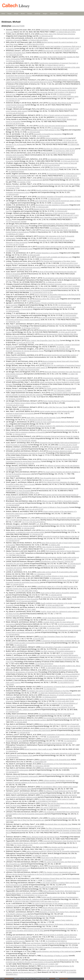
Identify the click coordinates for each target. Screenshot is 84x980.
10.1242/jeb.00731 (70, 741)
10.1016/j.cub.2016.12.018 (69, 263)
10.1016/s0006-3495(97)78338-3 (17, 870)
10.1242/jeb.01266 (67, 705)
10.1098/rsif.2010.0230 (14, 499)
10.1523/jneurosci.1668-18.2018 (64, 151)
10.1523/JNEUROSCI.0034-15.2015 (17, 338)
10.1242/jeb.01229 (12, 712)
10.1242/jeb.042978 (13, 516)
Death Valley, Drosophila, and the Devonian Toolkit (43, 418)
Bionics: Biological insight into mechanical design (43, 837)
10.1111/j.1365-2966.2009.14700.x (26, 591)
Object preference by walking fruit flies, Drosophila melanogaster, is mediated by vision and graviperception (40, 531)
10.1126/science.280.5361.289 (51, 860)
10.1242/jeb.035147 (13, 541)
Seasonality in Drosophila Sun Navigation (48, 134)
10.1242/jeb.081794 (72, 449)
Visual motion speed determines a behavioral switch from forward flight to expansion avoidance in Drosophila (42, 431)
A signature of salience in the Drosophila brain (55, 760)
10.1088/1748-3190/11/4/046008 (68, 286)
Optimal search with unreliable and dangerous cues (54, 257)
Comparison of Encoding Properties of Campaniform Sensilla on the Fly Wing (52, 947)
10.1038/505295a (26, 409)
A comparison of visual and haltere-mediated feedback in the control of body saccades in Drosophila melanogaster (43, 642)
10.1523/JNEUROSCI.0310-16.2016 (41, 292)
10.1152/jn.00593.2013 (14, 415)
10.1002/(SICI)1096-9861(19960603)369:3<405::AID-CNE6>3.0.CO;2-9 (36, 901)
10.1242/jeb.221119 (13, 101)
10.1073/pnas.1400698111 (41, 386)
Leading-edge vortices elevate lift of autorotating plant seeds (57, 572)
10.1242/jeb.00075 (12, 778)
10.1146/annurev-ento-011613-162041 (39, 420)
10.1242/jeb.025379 (17, 584)
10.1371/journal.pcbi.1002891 (26, 441)
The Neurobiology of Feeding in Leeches (55, 956)
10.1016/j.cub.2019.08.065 (15, 107)
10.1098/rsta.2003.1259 (18, 747)
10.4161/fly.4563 (38, 639)
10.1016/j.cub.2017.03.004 (15, 244)
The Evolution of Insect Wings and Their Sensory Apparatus (60, 878)
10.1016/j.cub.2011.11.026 (51, 480)
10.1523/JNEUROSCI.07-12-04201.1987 (45, 964)
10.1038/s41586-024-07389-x (66, 32)
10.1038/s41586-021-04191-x (55, 65)
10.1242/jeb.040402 (13, 505)
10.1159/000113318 (50, 881)
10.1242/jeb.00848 (21, 722)
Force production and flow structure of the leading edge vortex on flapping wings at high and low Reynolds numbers (43, 719)
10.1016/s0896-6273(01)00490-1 (47, 801)
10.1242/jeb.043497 (28, 528)
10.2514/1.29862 (30, 609)
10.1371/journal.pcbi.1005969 (16, 222)
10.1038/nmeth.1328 (57, 578)
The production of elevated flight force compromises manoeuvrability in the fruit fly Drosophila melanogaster (42, 813)
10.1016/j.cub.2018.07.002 (70, 161)
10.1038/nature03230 (49, 697)
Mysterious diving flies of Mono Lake (47, 299)
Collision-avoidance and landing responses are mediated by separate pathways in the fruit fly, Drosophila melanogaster (40, 781)
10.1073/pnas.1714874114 (59, 228)
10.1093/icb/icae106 (46, 36)
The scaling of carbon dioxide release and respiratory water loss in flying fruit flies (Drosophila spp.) (41, 819)
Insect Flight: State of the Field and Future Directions (57, 34)
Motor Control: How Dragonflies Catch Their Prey (43, 340)
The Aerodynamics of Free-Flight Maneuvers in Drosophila (61, 764)
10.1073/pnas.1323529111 (15, 399)
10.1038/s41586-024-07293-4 (34, 44)
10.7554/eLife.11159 (13, 322)
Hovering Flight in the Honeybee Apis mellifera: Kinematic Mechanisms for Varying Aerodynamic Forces (41, 350)
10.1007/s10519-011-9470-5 (15, 486)
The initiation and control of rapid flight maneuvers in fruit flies (48, 691)
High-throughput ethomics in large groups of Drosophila (59, 576)
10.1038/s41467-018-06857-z (16, 157)
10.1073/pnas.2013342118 (15, 86)
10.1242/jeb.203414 (62, 117)
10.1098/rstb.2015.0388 (54, 282)
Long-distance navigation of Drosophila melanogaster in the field (59, 197)
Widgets (45, 14)
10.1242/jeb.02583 (21, 645)
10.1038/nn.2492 (54, 545)
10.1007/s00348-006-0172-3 (71, 657)
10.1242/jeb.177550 (24, 182)
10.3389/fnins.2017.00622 (15, 234)
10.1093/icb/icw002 (54, 297)
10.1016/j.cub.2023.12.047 (70, 48)
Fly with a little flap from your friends (55, 407)
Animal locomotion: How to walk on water (38, 749)
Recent (23, 14)
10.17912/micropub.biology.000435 (18, 78)
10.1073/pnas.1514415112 (30, 328)
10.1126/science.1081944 (41, 766)
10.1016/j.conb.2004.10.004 (64, 701)
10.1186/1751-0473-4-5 (14, 570)
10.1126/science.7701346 (49, 910)
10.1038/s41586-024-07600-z (38, 40)
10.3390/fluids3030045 (16, 171)
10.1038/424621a (12, 751)
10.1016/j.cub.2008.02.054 (56, 620)
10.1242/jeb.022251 (74, 564)
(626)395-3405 (64, 978)
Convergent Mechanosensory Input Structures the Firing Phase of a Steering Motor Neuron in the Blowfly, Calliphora (43, 842)
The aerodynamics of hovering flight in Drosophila (58, 687)
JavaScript (37, 14)
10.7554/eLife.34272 (70, 176)
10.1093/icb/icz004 (43, 136)
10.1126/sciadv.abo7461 (14, 55)
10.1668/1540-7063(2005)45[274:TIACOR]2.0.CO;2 (55, 693)
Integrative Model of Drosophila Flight (57, 607)
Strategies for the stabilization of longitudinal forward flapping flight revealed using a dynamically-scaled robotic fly (43, 366)
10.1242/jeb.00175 (12, 772)
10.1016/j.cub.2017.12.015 (70, 215)
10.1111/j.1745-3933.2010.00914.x (34, 522)
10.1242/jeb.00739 (23, 732)
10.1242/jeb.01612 (50, 689)
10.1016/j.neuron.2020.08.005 (65, 90)
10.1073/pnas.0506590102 (71, 674)
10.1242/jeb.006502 (13, 634)
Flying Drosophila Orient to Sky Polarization (54, 478)
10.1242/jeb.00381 (12, 757)
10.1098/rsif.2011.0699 (14, 470)
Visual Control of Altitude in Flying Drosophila (53, 507)
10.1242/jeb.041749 (36, 534)
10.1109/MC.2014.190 (46, 363)
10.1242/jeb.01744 (70, 678)
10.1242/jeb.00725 (74, 726)
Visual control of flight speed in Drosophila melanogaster (59, 593)
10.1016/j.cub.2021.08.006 (15, 71)
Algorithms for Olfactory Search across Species (59, 149)
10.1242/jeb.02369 (64, 649)
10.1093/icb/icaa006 (64, 94)
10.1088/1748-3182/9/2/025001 (29, 370)
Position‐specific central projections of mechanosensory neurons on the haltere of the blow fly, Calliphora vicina (42, 898)
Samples (30, 14)
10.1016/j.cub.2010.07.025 (34, 509)
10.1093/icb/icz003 (57, 128)
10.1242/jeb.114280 (63, 347)
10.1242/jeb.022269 (69, 559)
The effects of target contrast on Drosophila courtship (59, 115)
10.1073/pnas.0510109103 (44, 664)
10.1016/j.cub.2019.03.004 (15, 124)
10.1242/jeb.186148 (70, 140)
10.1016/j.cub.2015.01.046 (25, 342)
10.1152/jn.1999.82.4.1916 (23, 845)
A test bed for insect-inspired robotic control (57, 743)
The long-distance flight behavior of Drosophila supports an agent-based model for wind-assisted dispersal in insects (42, 81)
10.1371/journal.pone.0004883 (27, 601)
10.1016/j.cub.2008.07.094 (54, 605)
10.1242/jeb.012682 (53, 628)
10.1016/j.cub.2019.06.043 (15, 113)
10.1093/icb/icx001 (12, 251)
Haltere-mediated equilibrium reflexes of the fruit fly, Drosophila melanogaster (53, 851)
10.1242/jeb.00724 (53, 737)
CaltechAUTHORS (18, 26)
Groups (16, 14)
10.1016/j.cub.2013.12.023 (15, 405)
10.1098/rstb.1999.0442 (40, 855)
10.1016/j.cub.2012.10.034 (68, 445)
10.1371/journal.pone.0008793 (54, 549)
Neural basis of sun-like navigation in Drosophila (52, 205)
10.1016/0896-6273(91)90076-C (56, 941)
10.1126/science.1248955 (62, 390)
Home (3, 14)
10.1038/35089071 (54, 805)
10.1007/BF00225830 (70, 906)
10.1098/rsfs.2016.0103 (24, 270)
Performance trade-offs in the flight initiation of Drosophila (58, 626)
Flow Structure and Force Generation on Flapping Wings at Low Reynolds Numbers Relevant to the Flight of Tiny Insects (41, 168)
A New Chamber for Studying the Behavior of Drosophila (60, 547)
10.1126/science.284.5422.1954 (53, 849)
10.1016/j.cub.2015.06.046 (67, 332)
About (62, 14)
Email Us (52, 978)
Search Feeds (54, 14)
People (9, 14)
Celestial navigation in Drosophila (56, 138)
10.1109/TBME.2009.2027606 (16, 555)
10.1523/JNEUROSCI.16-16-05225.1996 (34, 895)
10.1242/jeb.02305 (67, 653)
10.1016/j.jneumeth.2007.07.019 (69, 624)
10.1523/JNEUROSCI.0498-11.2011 (28, 493)
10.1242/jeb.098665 (73, 380)
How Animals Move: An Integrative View (58, 824)
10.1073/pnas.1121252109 (15, 457)
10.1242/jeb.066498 (13, 476)
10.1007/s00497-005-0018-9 (55, 668)
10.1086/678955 (20, 353)
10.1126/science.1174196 (43, 574)
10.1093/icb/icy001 (12, 194)
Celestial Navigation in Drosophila (47, 253)
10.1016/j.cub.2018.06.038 (51, 165)
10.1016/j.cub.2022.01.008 (15, 61)
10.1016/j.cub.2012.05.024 (25, 463)
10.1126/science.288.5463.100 (33, 826)
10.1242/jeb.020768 (55, 595)
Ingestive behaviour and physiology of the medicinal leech (55, 951)
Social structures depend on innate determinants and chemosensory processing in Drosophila (39, 452)
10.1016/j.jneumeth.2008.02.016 (17, 616)
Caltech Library (9, 978)
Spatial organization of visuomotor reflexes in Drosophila (61, 735)
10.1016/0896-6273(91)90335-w (65, 937)
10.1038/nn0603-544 (39, 762)
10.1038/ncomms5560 (13, 359)
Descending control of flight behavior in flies (45, 130)
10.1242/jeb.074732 (19, 434)
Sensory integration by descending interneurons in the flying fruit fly (57, 295)
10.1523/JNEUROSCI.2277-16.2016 (17, 276)
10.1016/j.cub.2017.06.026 (56, 238)
